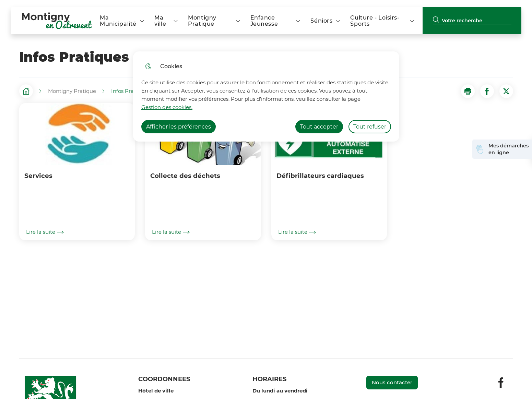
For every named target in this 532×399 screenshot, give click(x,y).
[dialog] (266, 96)
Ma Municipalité (118, 21)
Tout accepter (319, 127)
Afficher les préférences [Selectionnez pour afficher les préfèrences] (179, 127)
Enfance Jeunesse (264, 21)
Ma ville (160, 21)
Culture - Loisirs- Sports (375, 21)
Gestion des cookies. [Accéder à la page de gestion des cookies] (167, 107)
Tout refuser (370, 127)
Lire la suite (45, 232)
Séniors (321, 21)
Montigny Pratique (202, 21)
